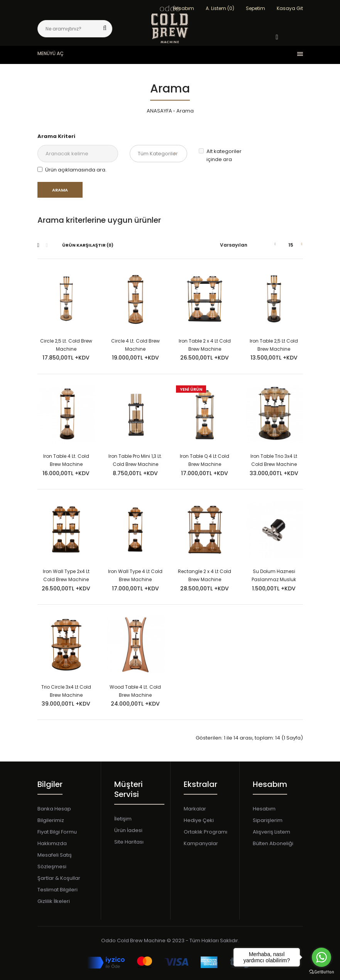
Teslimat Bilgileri (58, 890)
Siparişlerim (268, 820)
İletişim (123, 819)
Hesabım (264, 809)
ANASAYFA (159, 111)
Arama (185, 111)
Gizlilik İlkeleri (54, 901)
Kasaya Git (290, 8)
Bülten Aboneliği (273, 843)
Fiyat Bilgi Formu (57, 832)
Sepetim (255, 8)
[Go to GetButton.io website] (321, 972)
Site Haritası (129, 842)
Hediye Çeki (199, 820)
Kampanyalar (201, 843)
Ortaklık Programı (206, 832)
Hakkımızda (52, 843)
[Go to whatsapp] (321, 957)
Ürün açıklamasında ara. (72, 170)
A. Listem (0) (220, 8)
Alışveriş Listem (271, 832)
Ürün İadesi (128, 830)
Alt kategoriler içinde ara (220, 155)
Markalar (195, 809)
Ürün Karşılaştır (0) (88, 245)
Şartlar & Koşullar (59, 878)
